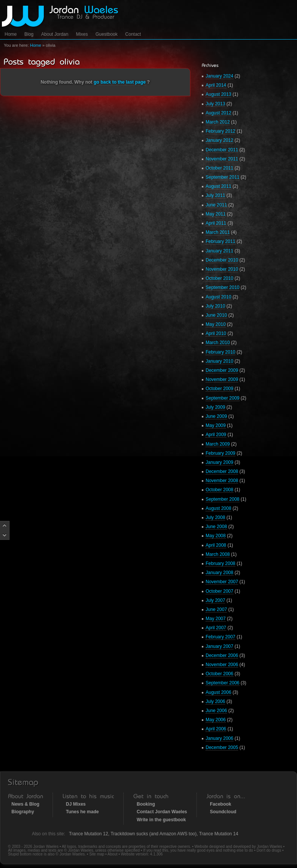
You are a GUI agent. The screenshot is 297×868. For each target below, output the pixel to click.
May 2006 (216, 720)
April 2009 (216, 435)
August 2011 (218, 186)
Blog (29, 34)
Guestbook (107, 34)
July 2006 (215, 701)
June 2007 (216, 609)
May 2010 (216, 324)
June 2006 (216, 711)
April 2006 (216, 729)
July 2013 (215, 104)
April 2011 (216, 223)
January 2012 (220, 140)
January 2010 (220, 361)
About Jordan (55, 34)
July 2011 (215, 195)
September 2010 (223, 287)
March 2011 (218, 232)
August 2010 (218, 297)
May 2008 (216, 536)
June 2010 (216, 315)
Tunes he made (82, 812)
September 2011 (223, 177)
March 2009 (218, 444)
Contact (133, 34)
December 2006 (222, 655)
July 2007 (215, 600)
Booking (146, 804)
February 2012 (220, 131)
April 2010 (216, 333)
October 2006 (220, 674)
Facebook (220, 804)
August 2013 (218, 94)
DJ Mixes (76, 804)
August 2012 (218, 113)
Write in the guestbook (161, 820)
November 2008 (222, 481)
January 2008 (220, 573)
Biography (23, 812)
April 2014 (216, 85)
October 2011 (220, 168)
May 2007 (216, 619)
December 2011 (222, 150)
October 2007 (220, 591)
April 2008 (216, 545)
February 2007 (220, 637)
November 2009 (222, 379)
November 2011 (222, 159)
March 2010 (218, 343)
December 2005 (222, 747)
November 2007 (222, 582)
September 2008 (223, 499)
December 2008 (222, 471)
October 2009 (220, 389)
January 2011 (220, 251)
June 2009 (216, 416)
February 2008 (220, 563)
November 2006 (222, 665)
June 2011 (216, 205)
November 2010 (222, 269)
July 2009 (215, 407)
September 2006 (223, 683)
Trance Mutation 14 (219, 834)
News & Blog (25, 804)
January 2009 (220, 462)
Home (11, 34)
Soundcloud (223, 812)
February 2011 (220, 241)
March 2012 (218, 122)
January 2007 (220, 646)
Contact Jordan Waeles (162, 812)
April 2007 (216, 628)
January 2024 (220, 76)
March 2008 (218, 554)
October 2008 (220, 490)
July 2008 (215, 517)
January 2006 (220, 738)
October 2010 (220, 278)
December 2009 (222, 370)
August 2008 (218, 508)
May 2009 (216, 425)
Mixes (82, 34)
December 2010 (222, 260)
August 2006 (218, 692)
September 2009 (223, 398)
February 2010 (220, 352)
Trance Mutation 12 (89, 834)
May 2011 (216, 214)
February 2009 (220, 453)
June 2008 (216, 527)
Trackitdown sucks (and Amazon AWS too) (153, 834)
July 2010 (215, 306)
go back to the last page (120, 82)
